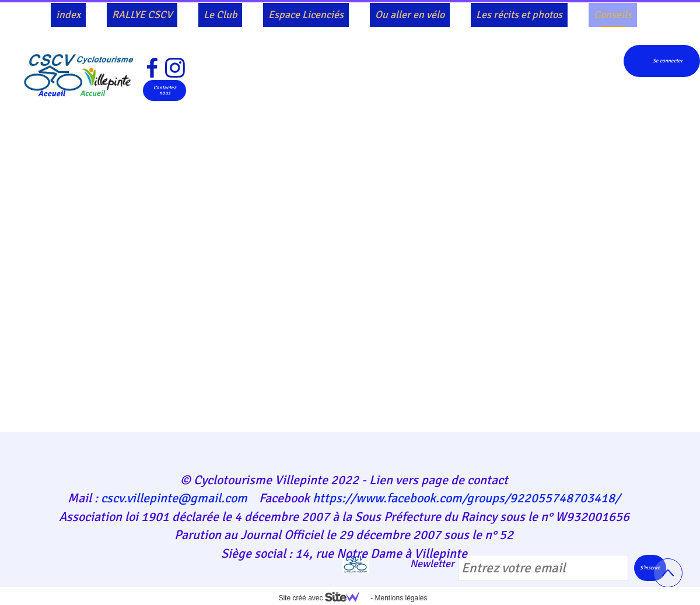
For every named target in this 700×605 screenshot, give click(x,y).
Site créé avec (323, 598)
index (68, 15)
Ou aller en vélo (410, 15)
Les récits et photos (519, 15)
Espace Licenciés (306, 15)
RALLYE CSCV (142, 15)
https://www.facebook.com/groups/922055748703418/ (466, 498)
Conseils (613, 15)
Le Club (220, 15)
